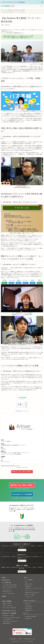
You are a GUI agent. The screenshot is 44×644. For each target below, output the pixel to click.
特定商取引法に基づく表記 (29, 639)
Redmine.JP (28, 604)
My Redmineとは (6, 580)
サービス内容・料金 (6, 583)
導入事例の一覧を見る (22, 467)
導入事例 (4, 596)
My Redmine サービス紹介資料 (9, 613)
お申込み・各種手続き (7, 601)
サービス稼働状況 (29, 580)
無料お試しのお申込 (7, 603)
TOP (2, 10)
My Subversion (28, 619)
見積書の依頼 (28, 586)
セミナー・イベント (29, 590)
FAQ (26, 582)
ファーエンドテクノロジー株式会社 (26, 641)
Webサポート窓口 (29, 584)
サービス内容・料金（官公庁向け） (10, 585)
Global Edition (22, 2)
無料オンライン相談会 (30, 595)
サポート (26, 578)
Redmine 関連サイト (7, 623)
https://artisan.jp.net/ (5, 462)
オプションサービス (7, 589)
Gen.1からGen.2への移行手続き (9, 608)
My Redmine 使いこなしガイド (9, 611)
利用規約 (20, 639)
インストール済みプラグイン (9, 593)
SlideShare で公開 (29, 233)
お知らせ (4, 578)
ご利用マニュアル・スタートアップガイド (34, 588)
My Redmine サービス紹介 (8, 616)
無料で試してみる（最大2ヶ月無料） (22, 472)
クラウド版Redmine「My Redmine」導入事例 (15, 10)
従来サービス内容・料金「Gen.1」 (10, 587)
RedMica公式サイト (29, 610)
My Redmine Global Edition (31, 616)
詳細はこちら (22, 550)
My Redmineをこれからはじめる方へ (10, 621)
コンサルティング (29, 597)
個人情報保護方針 (13, 639)
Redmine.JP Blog (29, 606)
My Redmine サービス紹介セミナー (32, 593)
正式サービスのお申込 (7, 606)
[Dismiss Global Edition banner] (42, 2)
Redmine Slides (28, 608)
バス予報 (17, 111)
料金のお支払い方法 (7, 591)
